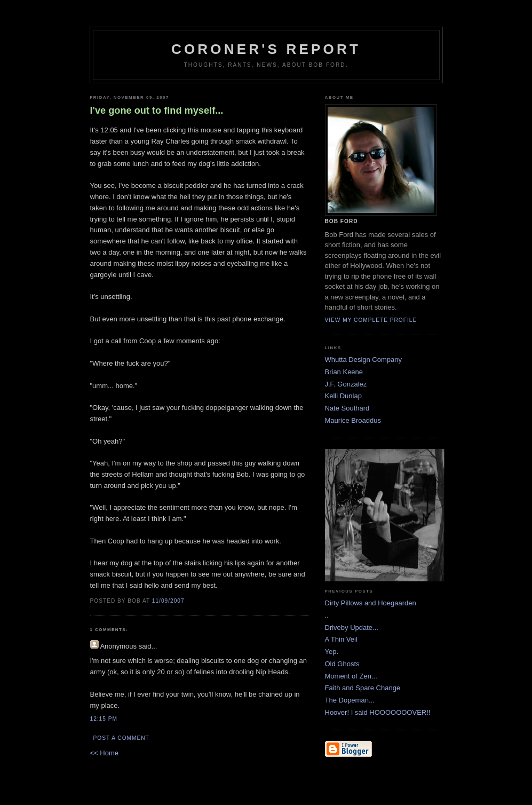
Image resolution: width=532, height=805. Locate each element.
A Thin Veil (341, 639)
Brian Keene (344, 372)
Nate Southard (347, 408)
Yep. (332, 652)
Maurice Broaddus (353, 420)
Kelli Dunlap (343, 396)
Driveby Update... (352, 628)
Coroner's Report (266, 49)
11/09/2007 (168, 601)
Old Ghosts (342, 664)
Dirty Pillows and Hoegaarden (371, 603)
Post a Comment (121, 738)
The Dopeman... (350, 700)
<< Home (104, 753)
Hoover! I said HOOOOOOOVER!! (378, 712)
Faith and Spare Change (363, 688)
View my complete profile (371, 320)
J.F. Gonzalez (346, 384)
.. (327, 615)
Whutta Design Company (364, 360)
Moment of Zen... (351, 676)
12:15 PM (104, 719)
